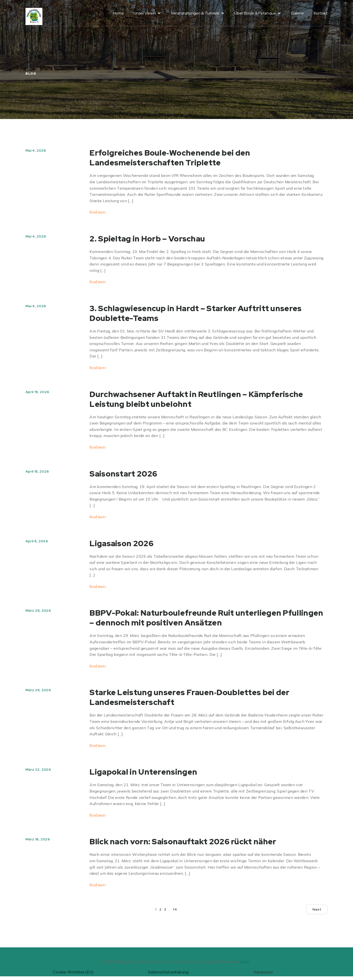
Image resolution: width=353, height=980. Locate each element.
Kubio (245, 962)
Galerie (297, 15)
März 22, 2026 (38, 769)
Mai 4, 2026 (36, 150)
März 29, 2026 (38, 610)
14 (175, 909)
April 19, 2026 (37, 392)
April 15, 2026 (37, 471)
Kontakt (321, 15)
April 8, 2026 (37, 541)
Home (118, 15)
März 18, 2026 (38, 839)
